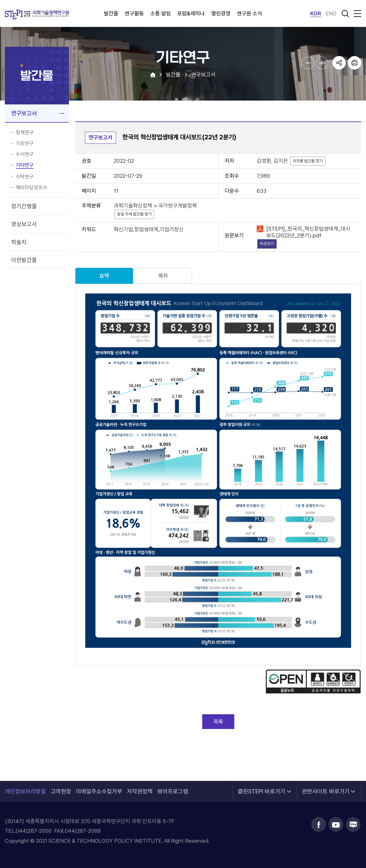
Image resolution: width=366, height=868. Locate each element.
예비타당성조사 (31, 188)
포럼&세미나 (191, 13)
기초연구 (25, 143)
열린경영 (221, 13)
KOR (316, 13)
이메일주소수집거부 (99, 791)
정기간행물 (24, 206)
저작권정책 (140, 791)
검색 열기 (345, 13)
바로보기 (267, 244)
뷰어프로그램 (173, 791)
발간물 (111, 13)
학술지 (19, 242)
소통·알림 (161, 13)
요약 (104, 276)
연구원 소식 (250, 13)
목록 (218, 722)
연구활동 (134, 13)
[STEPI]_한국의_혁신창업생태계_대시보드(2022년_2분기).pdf (308, 232)
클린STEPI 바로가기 (262, 788)
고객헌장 (61, 791)
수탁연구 (25, 177)
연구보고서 (24, 113)
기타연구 (25, 165)
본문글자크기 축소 (308, 63)
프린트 (354, 63)
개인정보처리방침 (25, 791)
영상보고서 (24, 224)
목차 (163, 276)
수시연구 (25, 154)
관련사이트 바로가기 (326, 788)
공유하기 (339, 63)
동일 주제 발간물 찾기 (134, 214)
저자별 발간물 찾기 (308, 161)
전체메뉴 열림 (356, 13)
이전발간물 (24, 260)
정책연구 (25, 133)
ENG (331, 13)
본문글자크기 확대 (322, 63)
